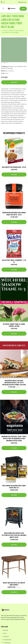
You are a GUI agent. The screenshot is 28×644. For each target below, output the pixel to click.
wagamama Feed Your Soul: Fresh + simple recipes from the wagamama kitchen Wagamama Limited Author (14, 439)
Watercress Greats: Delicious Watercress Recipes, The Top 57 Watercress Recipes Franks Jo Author (14, 383)
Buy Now (14, 82)
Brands (6, 630)
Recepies (11, 66)
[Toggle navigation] (3, 8)
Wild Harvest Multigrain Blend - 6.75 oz (14, 167)
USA (4, 2)
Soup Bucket (8, 640)
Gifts (5, 633)
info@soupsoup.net (22, 2)
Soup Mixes (7, 643)
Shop (23, 9)
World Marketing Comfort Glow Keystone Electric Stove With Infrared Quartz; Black (14, 535)
